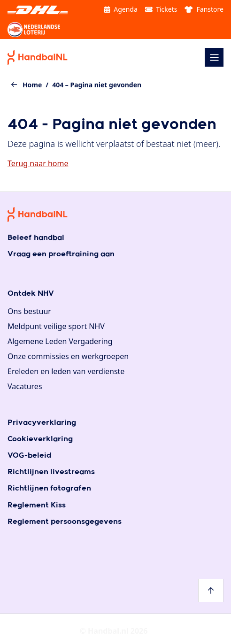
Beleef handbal (36, 238)
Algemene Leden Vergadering (60, 341)
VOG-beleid (29, 456)
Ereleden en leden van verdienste (66, 371)
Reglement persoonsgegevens (65, 522)
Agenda (121, 9)
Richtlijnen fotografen (49, 488)
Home (32, 85)
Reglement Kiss (37, 505)
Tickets (161, 9)
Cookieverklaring (40, 439)
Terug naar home (38, 163)
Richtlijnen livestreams (51, 472)
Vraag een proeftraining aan (61, 254)
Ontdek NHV (31, 294)
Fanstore (204, 9)
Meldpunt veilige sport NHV (56, 326)
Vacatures (25, 386)
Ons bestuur (29, 311)
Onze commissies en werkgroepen (68, 356)
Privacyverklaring (42, 423)
